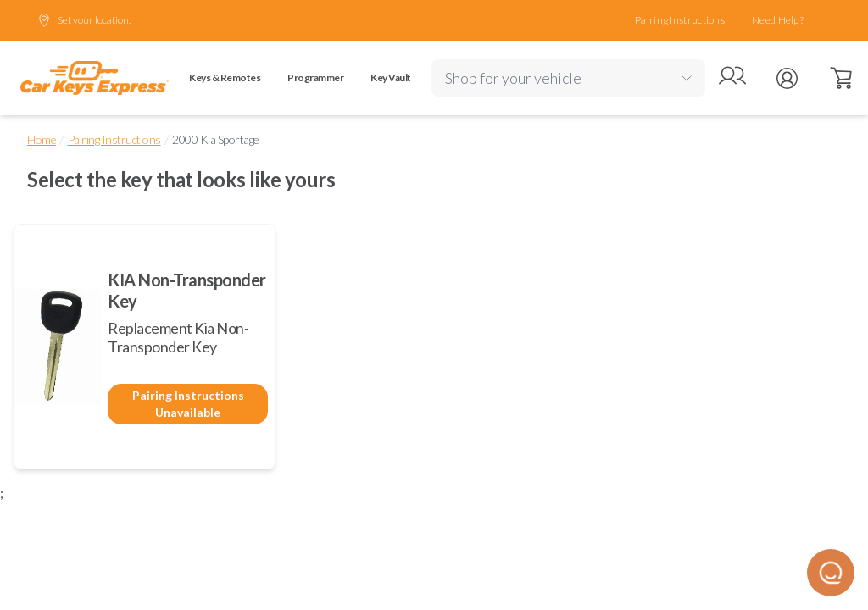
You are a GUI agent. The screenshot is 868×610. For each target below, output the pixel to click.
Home (42, 139)
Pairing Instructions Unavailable (188, 404)
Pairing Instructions (680, 20)
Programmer (315, 78)
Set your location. (84, 20)
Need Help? (778, 20)
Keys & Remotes (225, 78)
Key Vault (391, 78)
